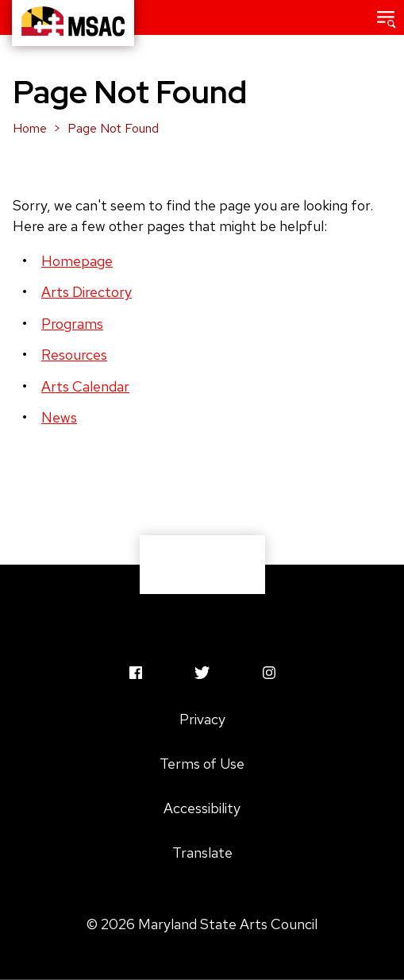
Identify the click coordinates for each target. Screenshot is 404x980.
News (59, 417)
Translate (202, 853)
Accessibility (202, 808)
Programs (72, 324)
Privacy (202, 719)
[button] (387, 17)
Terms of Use (202, 764)
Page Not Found (113, 128)
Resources (74, 355)
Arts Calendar (85, 386)
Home (30, 128)
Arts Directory (87, 292)
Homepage (77, 261)
